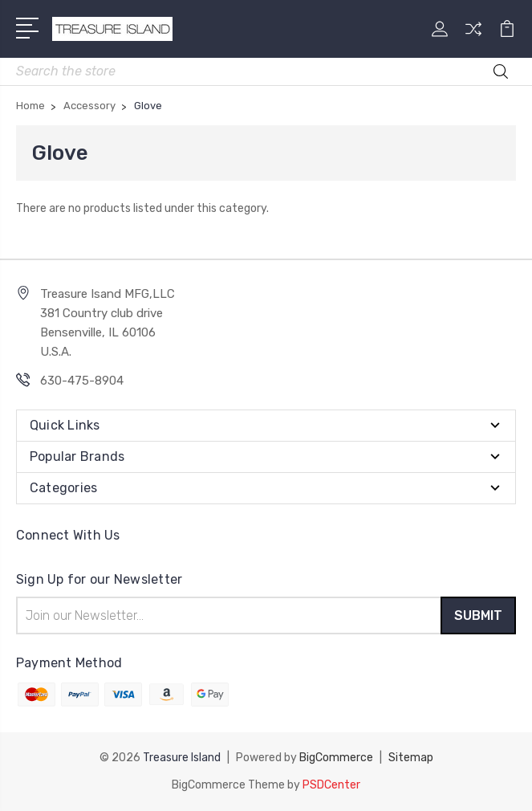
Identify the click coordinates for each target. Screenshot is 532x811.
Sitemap (411, 758)
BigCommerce (336, 758)
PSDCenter (331, 785)
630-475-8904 (82, 381)
